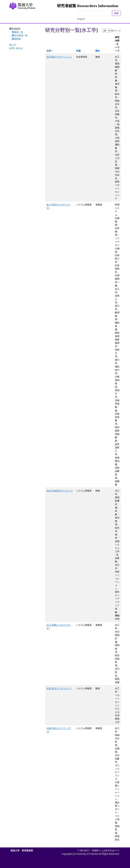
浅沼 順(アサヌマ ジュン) (59, 57)
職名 (98, 51)
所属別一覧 (17, 32)
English (81, 19)
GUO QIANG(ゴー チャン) (59, 491)
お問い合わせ (16, 48)
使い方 (13, 45)
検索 (116, 13)
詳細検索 (16, 39)
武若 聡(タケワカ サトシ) (59, 688)
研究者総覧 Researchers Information (88, 6)
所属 (78, 51)
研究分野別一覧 (20, 35)
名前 (49, 51)
